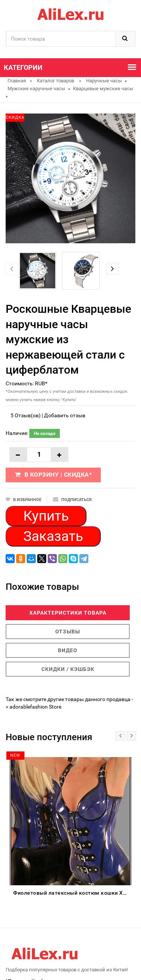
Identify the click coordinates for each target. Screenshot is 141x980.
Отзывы (68, 632)
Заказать (53, 536)
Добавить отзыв (65, 415)
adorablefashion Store (35, 707)
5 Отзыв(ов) (26, 415)
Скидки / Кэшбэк (68, 669)
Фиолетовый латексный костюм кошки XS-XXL (72, 893)
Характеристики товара (68, 613)
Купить (46, 516)
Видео (68, 650)
